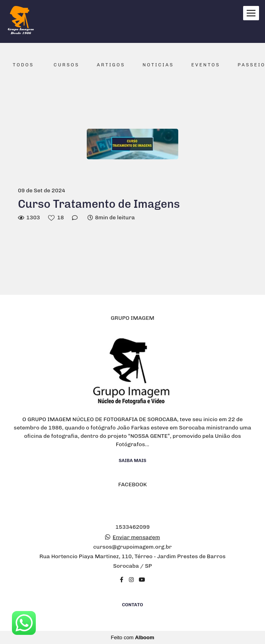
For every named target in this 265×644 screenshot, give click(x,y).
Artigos (111, 65)
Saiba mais (132, 460)
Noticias (158, 65)
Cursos (66, 65)
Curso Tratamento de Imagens (99, 204)
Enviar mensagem (136, 538)
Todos (23, 65)
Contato (133, 605)
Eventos (206, 65)
